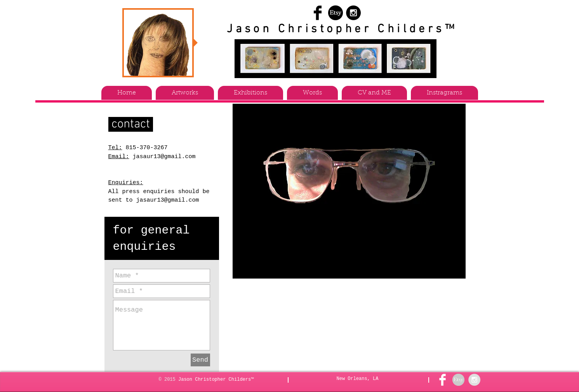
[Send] (200, 360)
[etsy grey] (458, 380)
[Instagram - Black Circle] (353, 13)
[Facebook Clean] (443, 380)
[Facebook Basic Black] (318, 13)
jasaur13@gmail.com (164, 157)
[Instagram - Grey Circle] (474, 380)
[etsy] (336, 13)
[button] (185, 93)
